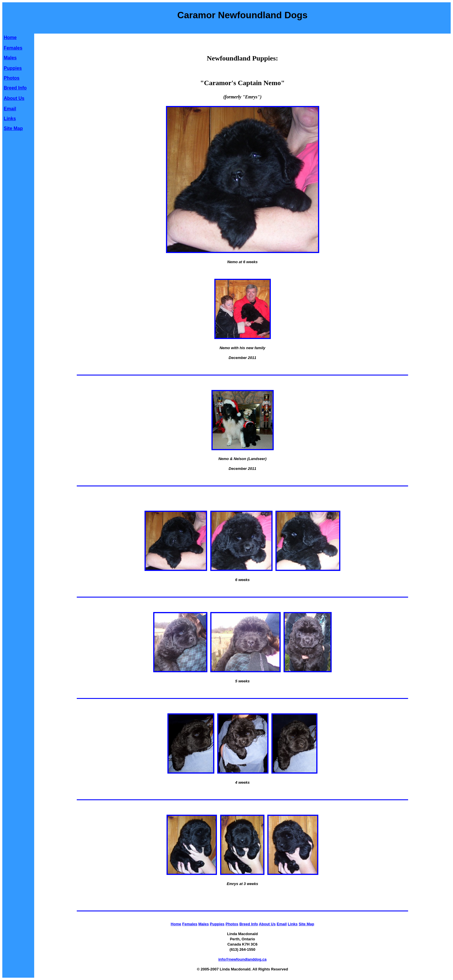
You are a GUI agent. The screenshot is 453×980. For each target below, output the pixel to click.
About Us (14, 98)
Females (13, 48)
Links (10, 119)
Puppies (13, 68)
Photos (12, 78)
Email (10, 109)
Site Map (13, 128)
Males (10, 58)
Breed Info (15, 88)
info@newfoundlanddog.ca (243, 959)
